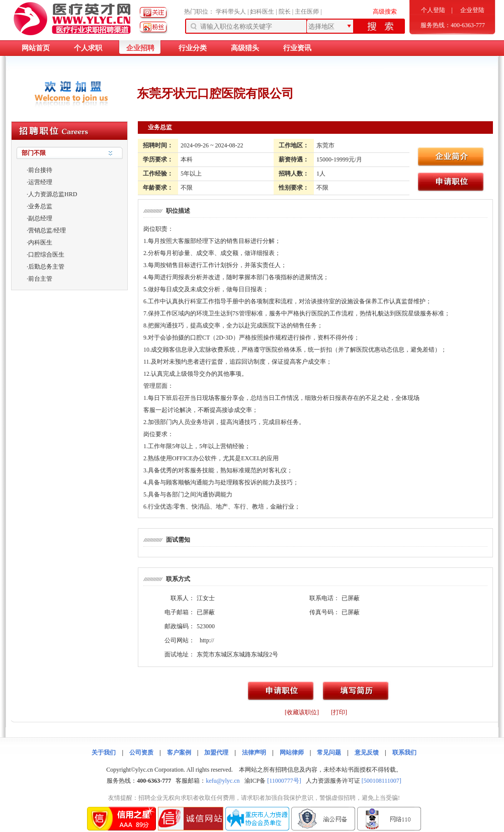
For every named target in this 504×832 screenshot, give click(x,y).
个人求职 (88, 48)
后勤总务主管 (46, 267)
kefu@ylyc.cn (223, 781)
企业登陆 (472, 10)
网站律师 (292, 753)
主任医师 (307, 12)
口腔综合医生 (46, 255)
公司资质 (141, 753)
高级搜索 (385, 12)
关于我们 (104, 753)
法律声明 (254, 753)
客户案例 (179, 753)
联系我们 (404, 753)
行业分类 (193, 48)
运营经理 (40, 182)
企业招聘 (140, 48)
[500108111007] (382, 781)
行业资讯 (297, 48)
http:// (207, 640)
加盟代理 (216, 753)
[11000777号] (284, 781)
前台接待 (40, 170)
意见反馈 (367, 753)
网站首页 (36, 48)
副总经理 (40, 218)
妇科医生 (262, 12)
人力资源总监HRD (53, 194)
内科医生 (40, 242)
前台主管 (40, 279)
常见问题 (329, 753)
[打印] (339, 712)
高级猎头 (245, 48)
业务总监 (40, 206)
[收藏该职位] (302, 712)
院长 (285, 12)
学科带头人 (231, 12)
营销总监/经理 (47, 230)
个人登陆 (433, 10)
